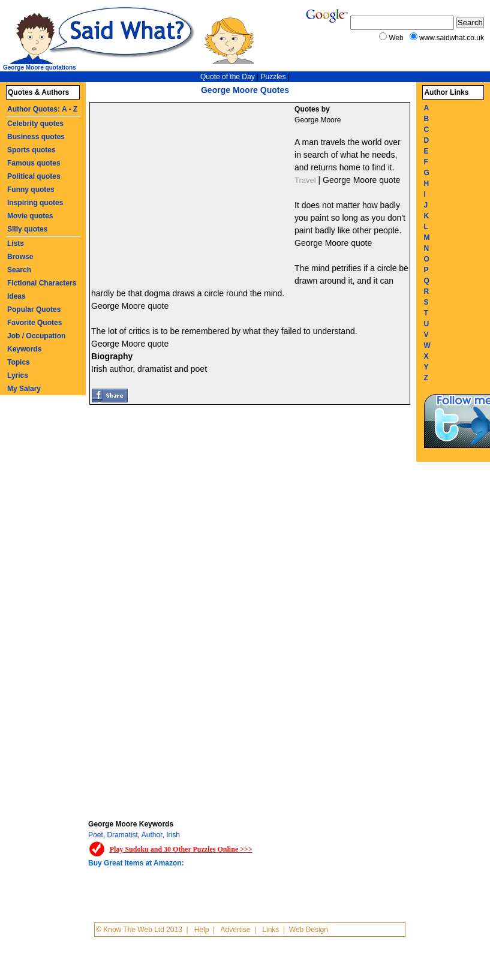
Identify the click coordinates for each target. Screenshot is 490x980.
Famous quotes (34, 163)
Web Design (309, 930)
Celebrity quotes (35, 124)
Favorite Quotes (34, 323)
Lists (16, 244)
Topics (19, 362)
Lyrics (18, 375)
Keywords (24, 349)
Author (152, 835)
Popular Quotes (34, 309)
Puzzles (273, 77)
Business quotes (36, 137)
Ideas (16, 296)
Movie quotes (30, 216)
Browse (20, 257)
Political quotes (34, 176)
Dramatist (122, 835)
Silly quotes (27, 229)
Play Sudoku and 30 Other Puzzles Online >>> (181, 849)
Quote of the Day (228, 77)
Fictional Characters (42, 283)
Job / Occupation (36, 336)
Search (19, 270)
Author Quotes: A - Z (42, 109)
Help (202, 930)
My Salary (24, 389)
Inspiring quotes (35, 203)
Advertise (235, 930)
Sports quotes (31, 150)
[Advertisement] (194, 193)
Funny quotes (31, 190)
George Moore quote (361, 180)
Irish (173, 835)
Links (270, 930)
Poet (96, 835)
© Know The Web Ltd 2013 (139, 930)
